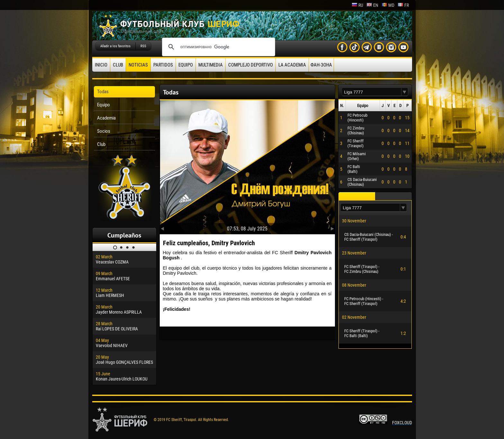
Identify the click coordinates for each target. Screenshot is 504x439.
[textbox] (372, 92)
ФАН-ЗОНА (321, 65)
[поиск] (218, 47)
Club (118, 65)
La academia (292, 65)
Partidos (163, 65)
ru (357, 5)
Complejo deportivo (251, 65)
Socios (104, 131)
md (388, 5)
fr (403, 5)
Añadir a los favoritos (115, 46)
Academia (106, 118)
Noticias (138, 65)
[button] (405, 92)
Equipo (186, 65)
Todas (103, 92)
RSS (143, 46)
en (372, 5)
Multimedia (211, 65)
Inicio (101, 65)
